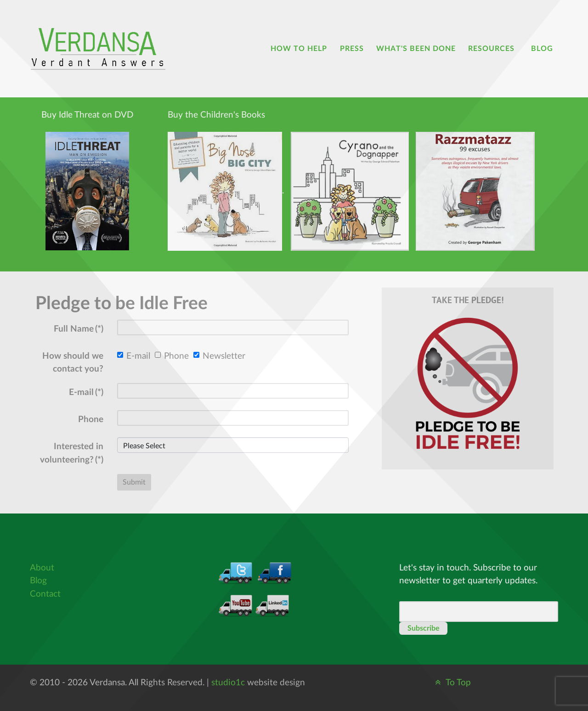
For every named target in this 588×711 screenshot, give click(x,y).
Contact (45, 594)
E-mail (134, 356)
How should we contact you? (73, 363)
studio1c (228, 683)
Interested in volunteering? (72, 453)
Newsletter (219, 356)
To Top (452, 683)
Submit (134, 482)
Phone (172, 356)
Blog (38, 581)
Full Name (79, 329)
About (42, 568)
